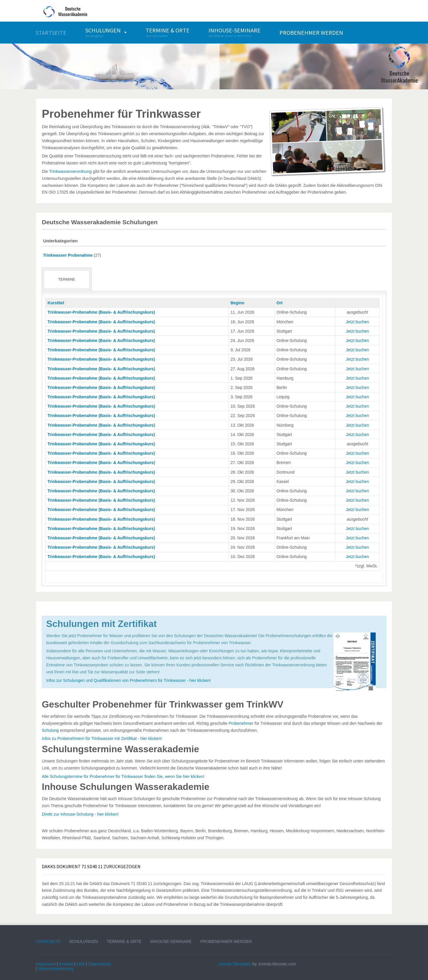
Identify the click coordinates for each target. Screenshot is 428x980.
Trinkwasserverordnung (70, 171)
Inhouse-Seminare (171, 941)
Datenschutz (100, 964)
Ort (280, 303)
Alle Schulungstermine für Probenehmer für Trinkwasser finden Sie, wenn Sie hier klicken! (123, 776)
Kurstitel (56, 303)
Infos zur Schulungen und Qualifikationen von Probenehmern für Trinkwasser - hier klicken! (128, 680)
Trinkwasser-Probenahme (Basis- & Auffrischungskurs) (101, 312)
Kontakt (66, 964)
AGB (81, 964)
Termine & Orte (124, 941)
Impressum (46, 964)
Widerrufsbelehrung (56, 969)
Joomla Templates (235, 964)
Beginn (237, 303)
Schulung (50, 730)
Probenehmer (241, 723)
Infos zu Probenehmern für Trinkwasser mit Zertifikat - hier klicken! (102, 739)
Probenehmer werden (226, 941)
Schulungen (84, 941)
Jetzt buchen (357, 322)
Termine (67, 279)
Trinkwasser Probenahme (68, 255)
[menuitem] (51, 33)
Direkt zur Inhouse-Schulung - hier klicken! (80, 814)
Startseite (48, 941)
